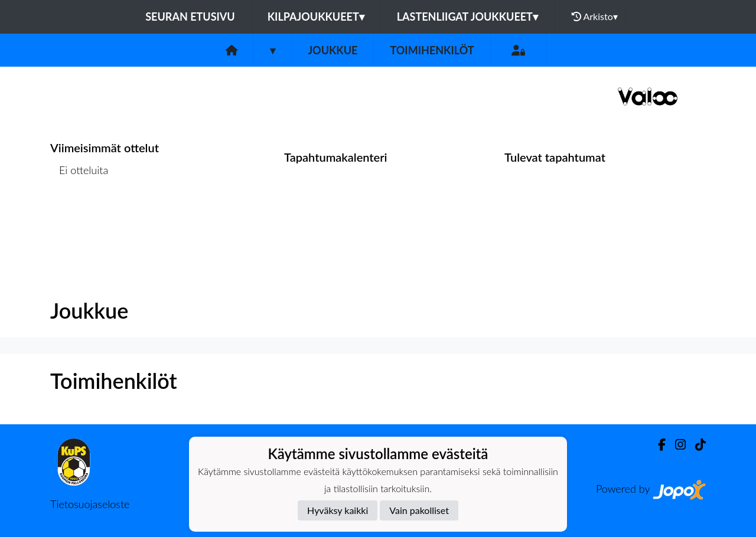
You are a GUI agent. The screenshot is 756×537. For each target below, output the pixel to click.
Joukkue (333, 50)
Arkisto (595, 17)
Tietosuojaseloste (90, 504)
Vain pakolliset (419, 510)
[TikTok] (696, 445)
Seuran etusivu (190, 17)
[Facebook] (657, 445)
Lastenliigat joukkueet (467, 17)
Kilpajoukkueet (316, 17)
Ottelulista (79, 216)
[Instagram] (676, 445)
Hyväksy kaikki (338, 510)
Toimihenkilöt (432, 50)
